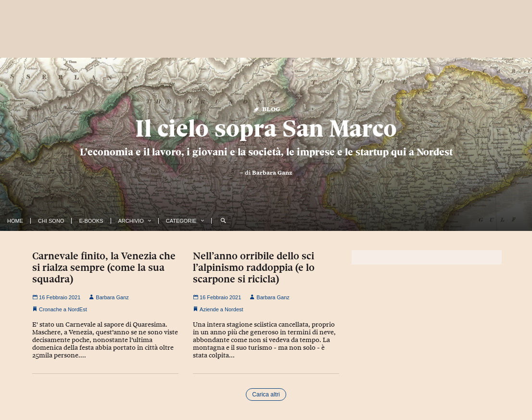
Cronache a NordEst (63, 309)
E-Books (91, 221)
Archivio (131, 221)
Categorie (181, 221)
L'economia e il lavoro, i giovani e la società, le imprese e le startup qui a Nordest (266, 152)
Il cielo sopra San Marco (266, 128)
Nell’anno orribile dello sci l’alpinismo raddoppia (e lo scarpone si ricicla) (254, 267)
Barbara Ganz (272, 173)
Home (15, 221)
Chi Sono (51, 221)
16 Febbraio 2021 (56, 297)
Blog (266, 108)
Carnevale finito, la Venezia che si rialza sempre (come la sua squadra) (104, 267)
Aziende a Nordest (222, 309)
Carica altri (266, 395)
